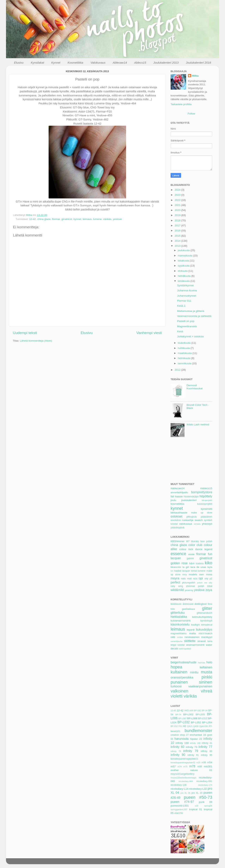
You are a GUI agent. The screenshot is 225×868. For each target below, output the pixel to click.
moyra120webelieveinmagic (183, 778)
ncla (195, 579)
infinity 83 (206, 751)
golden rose (179, 563)
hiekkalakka (179, 617)
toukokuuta (185, 343)
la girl (186, 567)
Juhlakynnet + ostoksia (190, 336)
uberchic (179, 813)
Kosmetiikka (75, 63)
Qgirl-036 (204, 726)
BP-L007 (183, 718)
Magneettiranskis (187, 326)
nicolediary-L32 (198, 789)
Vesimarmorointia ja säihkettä (194, 316)
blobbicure (176, 604)
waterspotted (185, 649)
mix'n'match (205, 633)
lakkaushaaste (179, 513)
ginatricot (67, 219)
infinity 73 (192, 747)
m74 (180, 767)
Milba (195, 76)
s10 (196, 806)
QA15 (190, 726)
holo (209, 662)
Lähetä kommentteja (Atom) (36, 341)
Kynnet (56, 63)
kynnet (77, 219)
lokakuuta (184, 261)
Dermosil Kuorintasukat (195, 387)
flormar (56, 219)
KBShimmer (178, 541)
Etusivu (19, 63)
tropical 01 (195, 809)
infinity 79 (191, 751)
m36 (204, 762)
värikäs (107, 219)
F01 (180, 726)
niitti (173, 637)
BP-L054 (207, 722)
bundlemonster (198, 731)
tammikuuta (185, 363)
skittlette (190, 641)
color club (195, 545)
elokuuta (183, 271)
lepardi (191, 630)
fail (172, 496)
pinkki (207, 677)
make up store (202, 513)
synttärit (208, 520)
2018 (178, 220)
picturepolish (189, 583)
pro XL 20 (197, 793)
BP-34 (205, 710)
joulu (173, 500)
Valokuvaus (98, 63)
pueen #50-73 (198, 797)
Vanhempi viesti (149, 333)
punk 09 (206, 802)
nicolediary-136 (179, 785)
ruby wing (177, 586)
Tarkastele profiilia (181, 104)
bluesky (195, 541)
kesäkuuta (184, 281)
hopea (176, 667)
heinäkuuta (185, 276)
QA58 (196, 726)
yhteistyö (207, 524)
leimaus (87, 219)
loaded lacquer (182, 571)
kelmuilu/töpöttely (202, 617)
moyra (175, 578)
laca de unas (198, 567)
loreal (194, 571)
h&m (192, 563)
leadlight (195, 625)
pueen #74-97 (182, 802)
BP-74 (178, 715)
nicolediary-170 (205, 785)
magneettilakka (179, 633)
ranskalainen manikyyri (198, 637)
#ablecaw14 (178, 488)
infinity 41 (207, 743)
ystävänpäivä (177, 528)
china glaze (44, 219)
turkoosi (176, 686)
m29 (198, 762)
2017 (178, 225)
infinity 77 (205, 747)
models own (196, 574)
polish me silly (205, 583)
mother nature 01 (191, 770)
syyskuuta (184, 266)
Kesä (180, 331)
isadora (200, 563)
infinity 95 (207, 755)
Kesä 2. (182, 306)
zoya (209, 590)
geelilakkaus (189, 609)
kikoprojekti (207, 500)
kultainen (179, 672)
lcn (172, 571)
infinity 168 (182, 743)
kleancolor (176, 567)
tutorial (174, 524)
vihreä (207, 691)
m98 (200, 767)
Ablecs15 (140, 63)
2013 (178, 246)
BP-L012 (203, 718)
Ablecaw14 (120, 63)
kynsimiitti (207, 509)
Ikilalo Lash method (198, 424)
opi (201, 578)
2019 (178, 215)
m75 (185, 767)
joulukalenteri (189, 500)
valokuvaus (186, 524)
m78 (192, 766)
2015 (178, 236)
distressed (188, 604)
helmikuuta (184, 358)
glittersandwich (204, 613)
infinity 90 (178, 755)
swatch (199, 520)
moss (209, 574)
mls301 (208, 766)
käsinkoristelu (180, 624)
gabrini (190, 558)
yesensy (189, 590)
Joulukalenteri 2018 (198, 63)
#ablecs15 (206, 488)
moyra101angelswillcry (182, 774)
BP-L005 (200, 715)
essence (178, 554)
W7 (188, 541)
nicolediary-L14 (179, 789)
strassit (201, 641)
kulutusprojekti (205, 504)
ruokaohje (188, 520)
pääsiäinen (207, 517)
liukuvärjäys (204, 629)
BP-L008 (192, 718)
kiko (209, 563)
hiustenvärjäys (191, 497)
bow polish (206, 541)
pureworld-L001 (180, 806)
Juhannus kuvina (187, 290)
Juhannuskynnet (187, 296)
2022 (178, 200)
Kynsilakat (37, 63)
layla (210, 567)
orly (206, 579)
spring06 (208, 806)
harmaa (201, 663)
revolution (176, 520)
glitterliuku (178, 613)
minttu (194, 672)
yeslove (117, 219)
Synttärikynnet (185, 285)
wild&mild (177, 590)
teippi (173, 645)
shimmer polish (195, 586)
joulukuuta (184, 250)
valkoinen (179, 691)
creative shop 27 (180, 735)
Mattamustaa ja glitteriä (191, 311)
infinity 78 (176, 751)
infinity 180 (195, 743)
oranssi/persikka (182, 677)
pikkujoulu (192, 517)
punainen (179, 682)
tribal (210, 586)
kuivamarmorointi (181, 621)
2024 (178, 190)
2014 (178, 241)
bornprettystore (202, 492)
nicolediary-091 (204, 781)
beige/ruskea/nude (183, 662)
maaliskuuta (185, 353)
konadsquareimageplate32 (183, 762)
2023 (178, 195)
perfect (175, 582)
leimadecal (207, 625)
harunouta (182, 739)
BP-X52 (174, 726)
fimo (210, 604)
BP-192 (198, 710)
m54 (210, 762)
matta (192, 633)
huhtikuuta (184, 348)
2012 (178, 370)
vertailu (197, 524)
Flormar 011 (184, 301)
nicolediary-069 (186, 781)
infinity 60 (177, 747)
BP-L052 (196, 722)
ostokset (176, 516)
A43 (186, 710)
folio (173, 609)
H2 (184, 726)
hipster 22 (196, 739)
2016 (178, 231)
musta (207, 672)
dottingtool (200, 604)
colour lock (186, 549)
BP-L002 (189, 714)
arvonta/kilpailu (179, 492)
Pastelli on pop (186, 321)
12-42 (33, 219)
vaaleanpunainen (200, 686)
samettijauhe (176, 641)
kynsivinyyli (206, 621)
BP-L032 (183, 722)
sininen (206, 682)
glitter (207, 608)
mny (185, 575)
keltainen (206, 667)
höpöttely (206, 496)
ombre (180, 637)
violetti (176, 696)
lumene (97, 219)
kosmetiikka (177, 504)
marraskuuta (185, 256)
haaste (179, 496)
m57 (173, 766)
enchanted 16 (198, 735)
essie (192, 554)
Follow (191, 114)
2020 (178, 210)
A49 (191, 710)
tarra (210, 641)
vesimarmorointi (195, 645)
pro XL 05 (185, 793)
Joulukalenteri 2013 (166, 63)
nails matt (186, 579)
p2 (211, 579)
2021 (178, 205)
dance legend (204, 549)
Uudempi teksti (25, 333)
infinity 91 (193, 755)
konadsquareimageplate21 (184, 759)
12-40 (173, 710)
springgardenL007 (179, 809)
